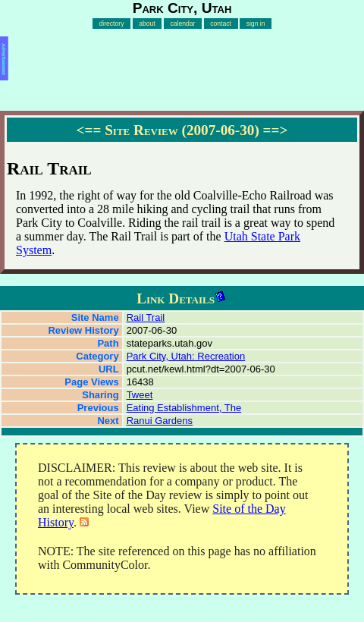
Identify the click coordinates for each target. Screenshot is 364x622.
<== (89, 130)
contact (221, 24)
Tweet (140, 395)
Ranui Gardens (160, 421)
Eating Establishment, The (184, 408)
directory (111, 24)
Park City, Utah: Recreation (186, 356)
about (147, 24)
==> (276, 130)
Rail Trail (146, 317)
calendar (182, 24)
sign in (256, 24)
